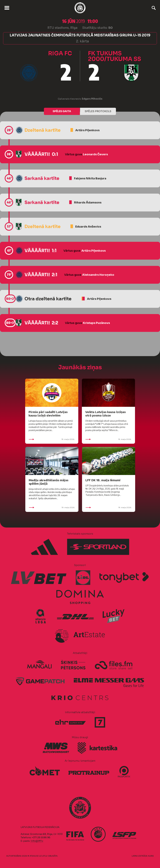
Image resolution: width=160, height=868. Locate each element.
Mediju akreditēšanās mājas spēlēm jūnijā (49, 482)
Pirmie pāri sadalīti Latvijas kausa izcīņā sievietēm (48, 414)
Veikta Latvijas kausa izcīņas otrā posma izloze (105, 414)
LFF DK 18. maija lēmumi (103, 480)
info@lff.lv (37, 841)
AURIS (151, 856)
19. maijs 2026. (52, 439)
